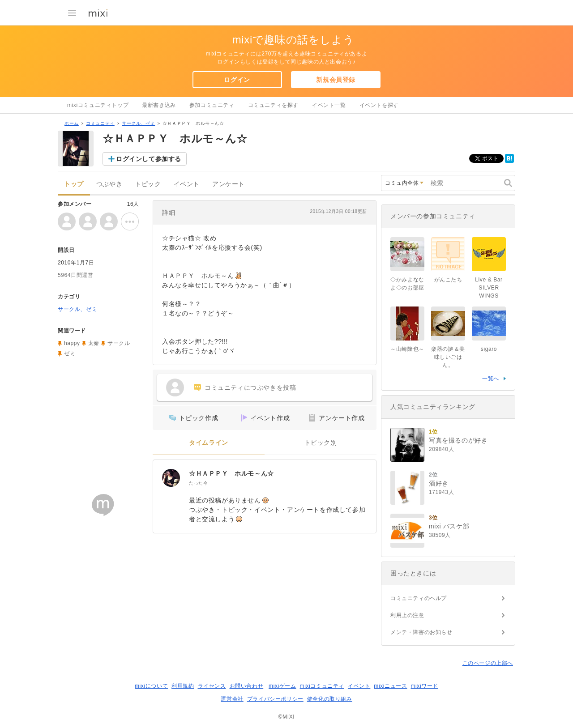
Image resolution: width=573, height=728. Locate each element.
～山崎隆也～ (407, 349)
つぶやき (109, 184)
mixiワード (424, 686)
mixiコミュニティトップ (98, 105)
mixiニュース (390, 686)
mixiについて (151, 686)
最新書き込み (159, 105)
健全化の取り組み (330, 699)
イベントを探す (379, 105)
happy (72, 343)
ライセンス (212, 686)
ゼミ (70, 353)
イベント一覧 (329, 105)
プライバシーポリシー (275, 699)
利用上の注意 (407, 615)
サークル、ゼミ (138, 123)
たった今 (198, 483)
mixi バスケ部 (449, 526)
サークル (119, 343)
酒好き (439, 483)
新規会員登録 (336, 80)
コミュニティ (100, 123)
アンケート (229, 184)
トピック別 (321, 443)
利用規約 (183, 686)
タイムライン (209, 443)
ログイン (237, 80)
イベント (187, 184)
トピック (148, 184)
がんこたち (448, 280)
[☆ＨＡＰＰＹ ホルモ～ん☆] (171, 478)
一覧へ (491, 379)
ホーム (72, 123)
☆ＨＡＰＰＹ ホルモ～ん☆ (231, 473)
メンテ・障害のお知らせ (421, 632)
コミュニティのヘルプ (419, 598)
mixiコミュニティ (322, 686)
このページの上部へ (488, 663)
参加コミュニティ (212, 105)
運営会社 (232, 699)
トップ (74, 184)
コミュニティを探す (273, 105)
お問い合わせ (247, 686)
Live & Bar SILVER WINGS (489, 288)
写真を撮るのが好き (458, 440)
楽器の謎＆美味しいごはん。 (448, 357)
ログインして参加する (149, 159)
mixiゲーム (282, 686)
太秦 (94, 343)
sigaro (489, 349)
